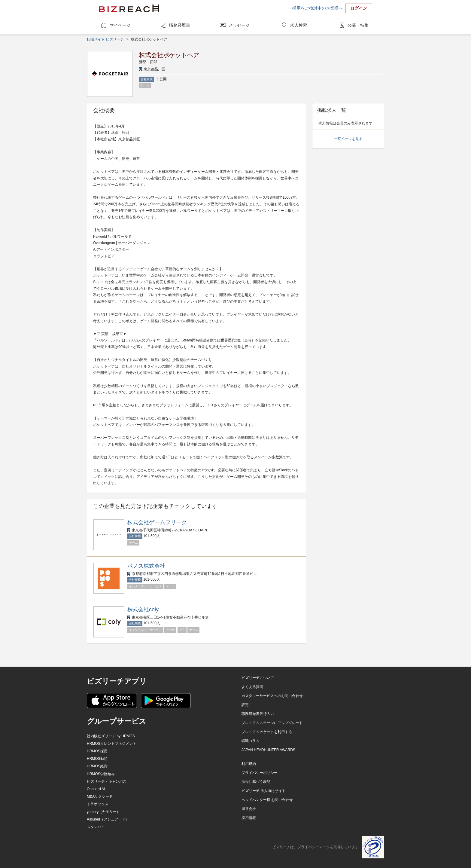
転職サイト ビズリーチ (105, 39)
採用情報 (249, 818)
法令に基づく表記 (256, 782)
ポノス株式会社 (146, 566)
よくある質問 (252, 687)
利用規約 (249, 764)
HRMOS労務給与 (101, 774)
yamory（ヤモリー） (103, 812)
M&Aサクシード (100, 796)
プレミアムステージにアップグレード (272, 723)
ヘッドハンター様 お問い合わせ (267, 800)
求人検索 (299, 25)
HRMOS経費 (97, 766)
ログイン (359, 8)
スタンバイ (96, 827)
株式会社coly (143, 610)
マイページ (120, 25)
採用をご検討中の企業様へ (318, 8)
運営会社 (249, 809)
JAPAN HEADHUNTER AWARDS (268, 750)
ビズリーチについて (258, 678)
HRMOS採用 (97, 751)
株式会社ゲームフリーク (157, 522)
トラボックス (98, 804)
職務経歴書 (180, 25)
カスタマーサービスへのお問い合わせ (272, 696)
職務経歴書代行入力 (258, 714)
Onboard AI (96, 789)
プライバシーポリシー (260, 773)
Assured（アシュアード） (108, 819)
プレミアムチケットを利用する (267, 732)
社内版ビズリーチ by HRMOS (111, 736)
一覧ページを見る (348, 139)
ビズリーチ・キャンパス (107, 781)
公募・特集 (358, 25)
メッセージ (239, 25)
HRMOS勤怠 (97, 759)
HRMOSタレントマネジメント (112, 744)
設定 (245, 705)
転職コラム (251, 741)
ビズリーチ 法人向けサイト (264, 791)
